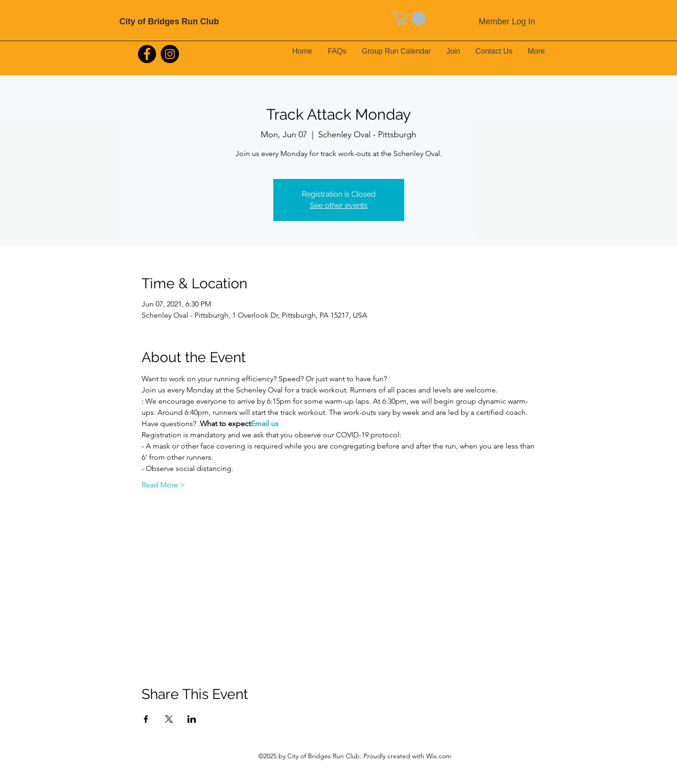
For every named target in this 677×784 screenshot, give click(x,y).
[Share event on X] (169, 719)
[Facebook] (147, 54)
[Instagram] (170, 54)
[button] (408, 18)
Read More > (163, 485)
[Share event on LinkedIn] (192, 719)
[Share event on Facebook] (146, 719)
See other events (339, 205)
